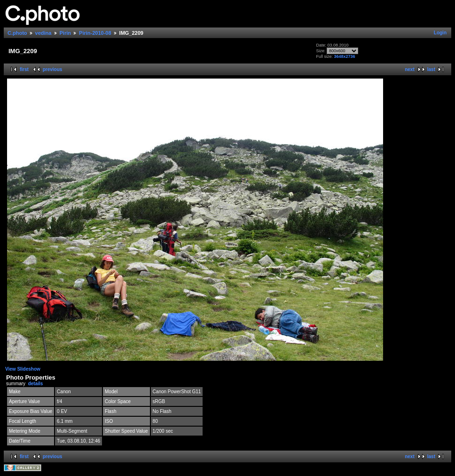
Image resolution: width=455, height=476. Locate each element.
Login (440, 33)
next (410, 69)
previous (53, 69)
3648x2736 (344, 56)
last (431, 69)
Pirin (65, 33)
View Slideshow (23, 369)
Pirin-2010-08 (95, 33)
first (24, 69)
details (36, 384)
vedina (43, 33)
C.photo (17, 33)
